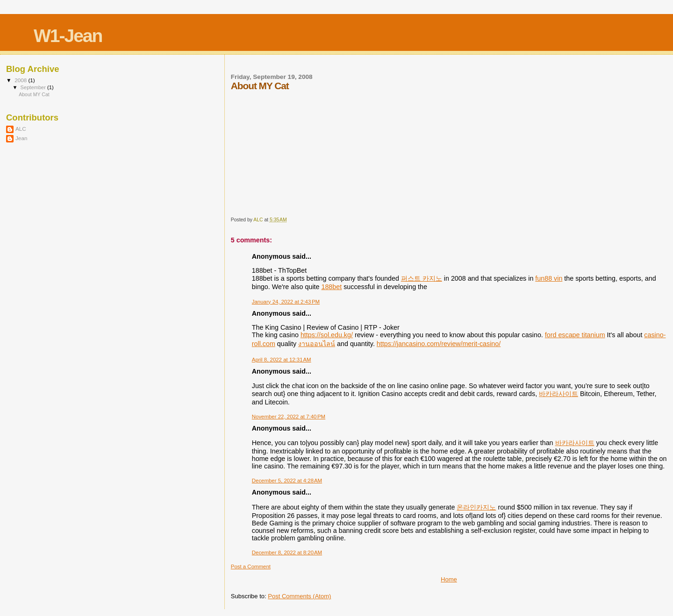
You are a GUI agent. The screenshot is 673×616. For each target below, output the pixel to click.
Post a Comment (251, 566)
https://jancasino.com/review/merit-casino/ (439, 344)
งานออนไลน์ (317, 344)
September (34, 87)
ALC (21, 129)
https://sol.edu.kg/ (327, 335)
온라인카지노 (476, 507)
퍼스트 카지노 (422, 278)
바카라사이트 (558, 394)
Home (449, 579)
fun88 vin (549, 278)
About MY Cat (34, 94)
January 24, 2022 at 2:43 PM (286, 302)
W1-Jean (68, 36)
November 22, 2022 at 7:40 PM (289, 417)
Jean (21, 138)
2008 (21, 80)
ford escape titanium (575, 335)
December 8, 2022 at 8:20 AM (287, 552)
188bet (331, 287)
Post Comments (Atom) (299, 596)
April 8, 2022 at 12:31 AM (282, 360)
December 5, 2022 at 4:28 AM (287, 481)
